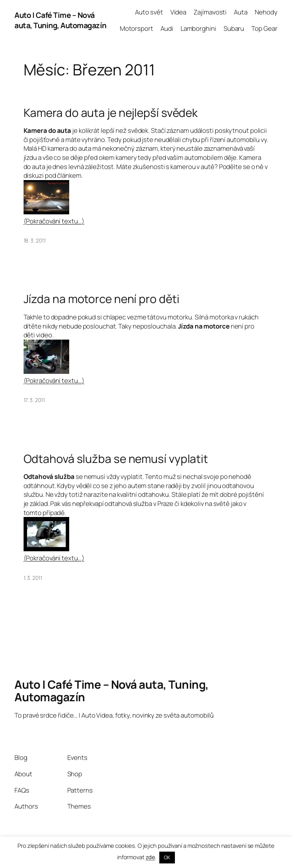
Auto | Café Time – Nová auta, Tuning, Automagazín (60, 20)
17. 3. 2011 (34, 400)
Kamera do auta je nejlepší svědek (111, 112)
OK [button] (167, 857)
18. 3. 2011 (35, 240)
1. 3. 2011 (33, 578)
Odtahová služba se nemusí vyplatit (116, 459)
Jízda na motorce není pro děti (102, 299)
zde (150, 857)
